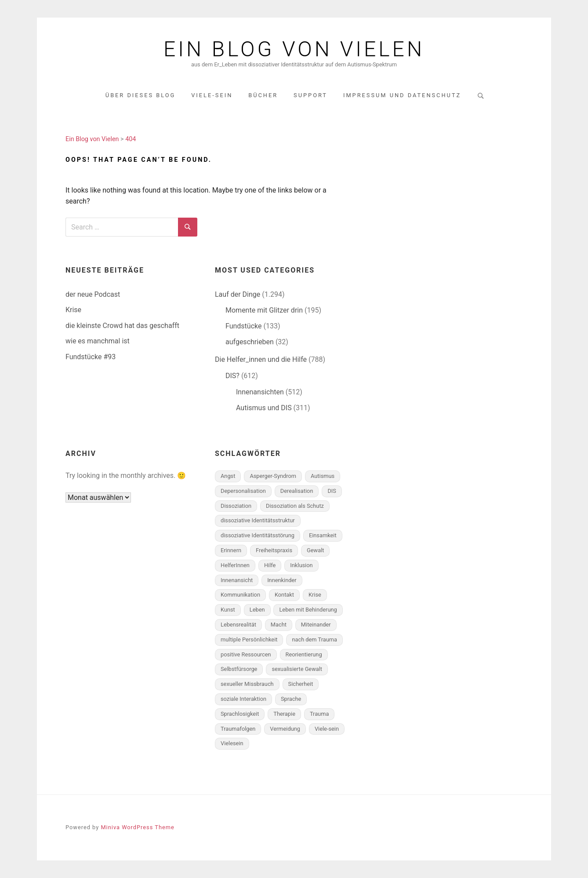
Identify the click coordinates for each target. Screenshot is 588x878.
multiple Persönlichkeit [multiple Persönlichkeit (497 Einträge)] (249, 639)
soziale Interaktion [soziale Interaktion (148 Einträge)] (243, 699)
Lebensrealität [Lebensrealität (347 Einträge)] (238, 625)
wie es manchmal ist (98, 341)
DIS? (232, 376)
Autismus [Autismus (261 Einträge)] (323, 476)
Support (310, 95)
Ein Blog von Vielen (294, 49)
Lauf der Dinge (238, 294)
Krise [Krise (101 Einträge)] (315, 595)
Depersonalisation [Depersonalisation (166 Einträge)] (243, 491)
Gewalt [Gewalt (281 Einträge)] (315, 550)
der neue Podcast (93, 294)
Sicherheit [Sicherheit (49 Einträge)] (301, 684)
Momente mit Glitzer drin (264, 310)
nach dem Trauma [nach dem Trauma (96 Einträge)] (314, 639)
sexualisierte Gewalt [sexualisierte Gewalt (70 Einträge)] (297, 669)
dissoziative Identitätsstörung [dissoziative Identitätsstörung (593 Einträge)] (258, 535)
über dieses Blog (140, 95)
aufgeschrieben (250, 342)
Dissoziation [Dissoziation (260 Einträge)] (236, 506)
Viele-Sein (212, 95)
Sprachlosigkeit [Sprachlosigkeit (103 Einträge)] (240, 714)
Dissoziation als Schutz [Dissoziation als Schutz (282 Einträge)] (295, 506)
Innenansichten (260, 392)
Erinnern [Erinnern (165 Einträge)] (231, 550)
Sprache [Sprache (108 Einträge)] (291, 699)
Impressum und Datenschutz (402, 95)
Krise (73, 310)
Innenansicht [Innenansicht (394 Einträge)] (237, 580)
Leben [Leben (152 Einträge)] (257, 610)
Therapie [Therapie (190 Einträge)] (284, 714)
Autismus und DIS (264, 408)
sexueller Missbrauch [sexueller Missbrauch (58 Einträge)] (247, 684)
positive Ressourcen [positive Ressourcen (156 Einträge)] (246, 654)
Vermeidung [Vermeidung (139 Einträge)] (285, 729)
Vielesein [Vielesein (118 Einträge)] (232, 743)
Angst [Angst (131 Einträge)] (228, 476)
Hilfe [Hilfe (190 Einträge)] (270, 565)
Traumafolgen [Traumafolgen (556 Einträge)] (238, 729)
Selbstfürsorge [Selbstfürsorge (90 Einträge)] (239, 669)
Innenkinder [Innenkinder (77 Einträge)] (282, 580)
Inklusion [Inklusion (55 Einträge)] (301, 565)
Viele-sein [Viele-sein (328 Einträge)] (327, 729)
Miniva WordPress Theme (137, 827)
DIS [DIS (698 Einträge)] (332, 491)
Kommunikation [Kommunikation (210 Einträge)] (240, 595)
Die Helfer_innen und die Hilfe (261, 359)
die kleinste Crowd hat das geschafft (122, 326)
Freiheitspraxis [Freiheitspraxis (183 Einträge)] (274, 550)
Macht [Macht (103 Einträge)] (279, 625)
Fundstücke (243, 326)
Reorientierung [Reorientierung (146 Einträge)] (304, 654)
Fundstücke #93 (91, 357)
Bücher (263, 95)
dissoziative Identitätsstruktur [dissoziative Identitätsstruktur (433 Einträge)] (258, 520)
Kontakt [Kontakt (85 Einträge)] (284, 595)
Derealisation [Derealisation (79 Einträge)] (297, 491)
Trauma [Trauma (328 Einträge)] (319, 714)
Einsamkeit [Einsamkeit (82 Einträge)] (323, 535)
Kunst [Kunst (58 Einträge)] (228, 610)
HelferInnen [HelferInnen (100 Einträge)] (235, 565)
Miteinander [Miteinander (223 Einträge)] (316, 625)
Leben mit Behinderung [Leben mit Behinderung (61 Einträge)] (308, 610)
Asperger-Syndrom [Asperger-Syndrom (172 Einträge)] (273, 476)
